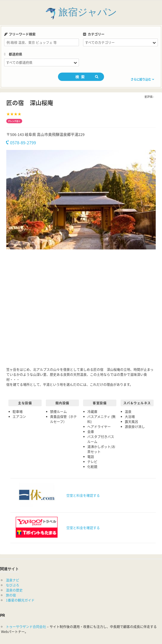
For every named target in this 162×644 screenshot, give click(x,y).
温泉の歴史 (14, 590)
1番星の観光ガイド (20, 600)
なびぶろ (13, 585)
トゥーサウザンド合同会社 (26, 626)
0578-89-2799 (21, 143)
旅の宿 (11, 595)
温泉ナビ (13, 580)
